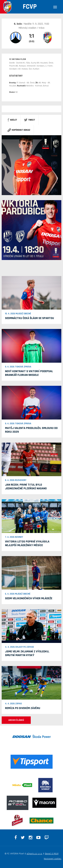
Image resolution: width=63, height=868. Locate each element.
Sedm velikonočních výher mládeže (29, 598)
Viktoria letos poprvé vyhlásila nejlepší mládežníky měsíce (27, 543)
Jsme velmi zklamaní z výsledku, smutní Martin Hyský (27, 653)
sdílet (12, 120)
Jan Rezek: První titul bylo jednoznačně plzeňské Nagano (26, 487)
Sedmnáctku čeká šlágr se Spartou (29, 318)
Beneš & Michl (52, 854)
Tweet (30, 120)
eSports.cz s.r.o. (35, 854)
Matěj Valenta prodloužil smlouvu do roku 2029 (31, 430)
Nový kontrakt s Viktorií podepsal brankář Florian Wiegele (29, 373)
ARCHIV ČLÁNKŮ (16, 720)
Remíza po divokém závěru (23, 708)
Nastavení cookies (53, 859)
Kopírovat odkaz (19, 130)
